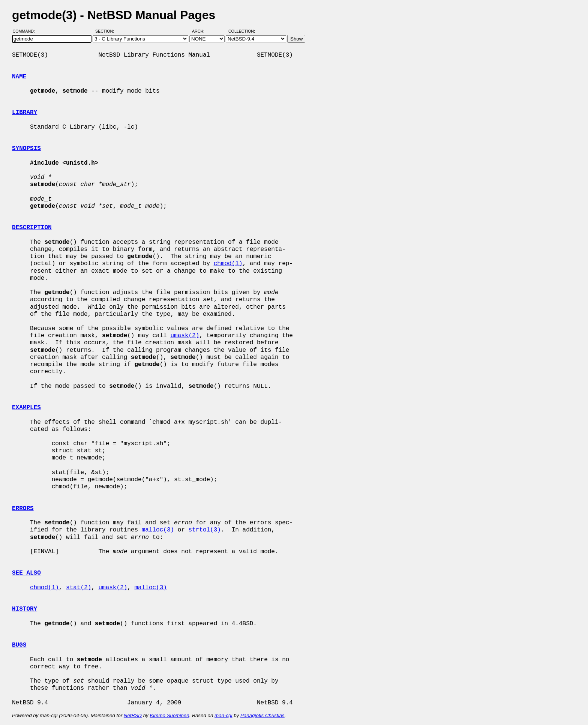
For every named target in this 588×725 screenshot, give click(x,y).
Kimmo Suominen (169, 715)
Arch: (202, 31)
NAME (19, 77)
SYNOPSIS (26, 149)
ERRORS (23, 509)
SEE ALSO (26, 573)
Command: (26, 31)
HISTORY (25, 609)
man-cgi (223, 715)
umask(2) (185, 336)
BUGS (19, 645)
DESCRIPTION (32, 228)
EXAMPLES (26, 408)
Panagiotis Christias (262, 715)
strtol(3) (204, 530)
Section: (106, 31)
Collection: (242, 31)
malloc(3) (158, 530)
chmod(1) (228, 264)
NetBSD (133, 715)
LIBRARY (25, 113)
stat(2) (79, 588)
